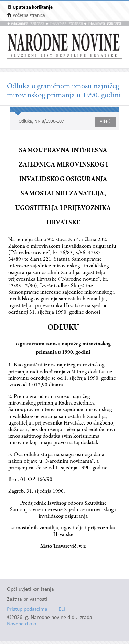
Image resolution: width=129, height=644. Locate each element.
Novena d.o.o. (22, 624)
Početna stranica (29, 16)
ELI (62, 609)
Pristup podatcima (27, 609)
